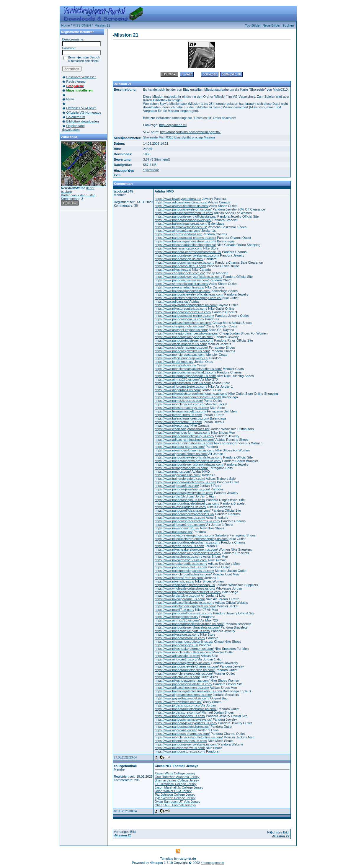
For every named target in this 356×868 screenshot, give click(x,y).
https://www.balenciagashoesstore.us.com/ (185, 241)
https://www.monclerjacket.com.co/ (180, 404)
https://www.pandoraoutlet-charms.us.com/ (185, 238)
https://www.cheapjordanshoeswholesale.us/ (187, 333)
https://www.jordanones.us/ (174, 362)
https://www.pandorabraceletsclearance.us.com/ (189, 624)
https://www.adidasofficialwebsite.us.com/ (184, 603)
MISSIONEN (82, 25)
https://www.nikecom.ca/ (172, 425)
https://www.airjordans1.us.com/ (178, 475)
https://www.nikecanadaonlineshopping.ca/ (185, 245)
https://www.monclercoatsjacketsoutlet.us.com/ (188, 369)
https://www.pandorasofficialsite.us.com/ (183, 684)
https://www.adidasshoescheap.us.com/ (183, 323)
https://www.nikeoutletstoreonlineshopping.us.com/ (191, 394)
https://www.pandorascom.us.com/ (179, 319)
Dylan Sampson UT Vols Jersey (177, 802)
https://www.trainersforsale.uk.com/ (180, 479)
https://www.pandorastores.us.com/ (180, 751)
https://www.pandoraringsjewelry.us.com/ (184, 340)
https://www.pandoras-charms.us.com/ (182, 734)
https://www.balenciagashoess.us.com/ (183, 291)
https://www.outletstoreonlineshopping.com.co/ (188, 298)
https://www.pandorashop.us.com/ (179, 259)
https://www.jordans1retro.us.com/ (179, 578)
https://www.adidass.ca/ (172, 301)
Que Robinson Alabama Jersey (177, 777)
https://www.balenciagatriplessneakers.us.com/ (188, 691)
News (71, 99)
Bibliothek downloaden (83, 121)
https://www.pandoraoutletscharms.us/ (182, 727)
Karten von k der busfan (78, 195)
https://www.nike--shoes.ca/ (174, 581)
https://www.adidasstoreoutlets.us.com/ (183, 383)
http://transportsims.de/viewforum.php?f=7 (190, 132)
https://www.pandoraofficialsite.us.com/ (183, 510)
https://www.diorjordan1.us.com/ (178, 390)
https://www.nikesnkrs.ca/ (173, 270)
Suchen (288, 25)
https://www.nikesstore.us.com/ (177, 634)
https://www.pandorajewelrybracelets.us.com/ (187, 627)
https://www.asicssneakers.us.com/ (180, 518)
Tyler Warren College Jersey (175, 798)
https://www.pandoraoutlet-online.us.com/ (184, 316)
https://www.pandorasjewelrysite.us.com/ (184, 493)
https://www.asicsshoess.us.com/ (178, 557)
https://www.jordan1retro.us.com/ (178, 415)
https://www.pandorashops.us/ (176, 645)
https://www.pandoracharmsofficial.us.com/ (185, 372)
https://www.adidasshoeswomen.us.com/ (184, 213)
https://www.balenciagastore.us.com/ (181, 223)
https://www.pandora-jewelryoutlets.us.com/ (186, 723)
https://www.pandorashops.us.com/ (180, 716)
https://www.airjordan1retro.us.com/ (180, 525)
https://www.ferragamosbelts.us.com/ (181, 468)
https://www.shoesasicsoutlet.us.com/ (182, 284)
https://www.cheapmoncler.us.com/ (180, 326)
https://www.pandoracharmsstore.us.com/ (184, 262)
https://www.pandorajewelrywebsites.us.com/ (187, 255)
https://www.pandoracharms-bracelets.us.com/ (188, 461)
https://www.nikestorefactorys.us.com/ (182, 408)
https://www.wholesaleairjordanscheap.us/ (185, 585)
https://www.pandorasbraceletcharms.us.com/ (187, 521)
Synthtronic (151, 170)
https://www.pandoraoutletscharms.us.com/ (186, 709)
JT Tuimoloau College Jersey (176, 784)
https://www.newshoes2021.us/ (177, 528)
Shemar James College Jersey (177, 780)
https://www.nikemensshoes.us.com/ (181, 741)
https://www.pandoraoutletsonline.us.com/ (185, 670)
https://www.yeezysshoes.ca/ (175, 365)
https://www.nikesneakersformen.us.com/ (184, 649)
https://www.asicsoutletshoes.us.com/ (182, 206)
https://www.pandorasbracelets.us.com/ (183, 312)
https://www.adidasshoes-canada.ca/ (181, 202)
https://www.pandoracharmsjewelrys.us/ (183, 719)
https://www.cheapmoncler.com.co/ (180, 273)
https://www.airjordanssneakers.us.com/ (183, 695)
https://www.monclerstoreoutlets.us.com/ (184, 673)
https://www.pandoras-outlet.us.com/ (181, 567)
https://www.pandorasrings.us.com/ (180, 500)
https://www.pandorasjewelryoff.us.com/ (183, 209)
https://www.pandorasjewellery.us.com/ (183, 663)
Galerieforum (76, 117)
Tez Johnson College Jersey (175, 794)
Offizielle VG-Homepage (84, 112)
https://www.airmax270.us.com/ (177, 379)
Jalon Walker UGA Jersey (173, 791)
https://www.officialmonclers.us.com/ (181, 344)
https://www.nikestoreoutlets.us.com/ (181, 309)
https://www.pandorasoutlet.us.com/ (180, 266)
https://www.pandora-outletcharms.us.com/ (185, 482)
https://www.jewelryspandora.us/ (178, 199)
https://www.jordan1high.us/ (175, 496)
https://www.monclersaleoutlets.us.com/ (183, 652)
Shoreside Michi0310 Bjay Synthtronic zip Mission (179, 137)
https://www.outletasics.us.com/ (177, 677)
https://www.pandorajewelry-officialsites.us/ (186, 216)
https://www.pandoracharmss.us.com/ (182, 280)
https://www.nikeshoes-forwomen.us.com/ (184, 450)
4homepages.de (212, 863)
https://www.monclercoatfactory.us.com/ (183, 574)
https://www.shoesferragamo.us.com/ (181, 347)
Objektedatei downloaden (74, 128)
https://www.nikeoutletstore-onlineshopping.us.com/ (192, 539)
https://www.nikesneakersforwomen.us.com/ (186, 549)
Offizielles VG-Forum (81, 108)
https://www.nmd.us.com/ (173, 471)
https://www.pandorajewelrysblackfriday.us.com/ (189, 464)
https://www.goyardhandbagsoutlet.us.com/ (186, 305)
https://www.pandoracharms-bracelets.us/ (184, 514)
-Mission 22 (281, 836)
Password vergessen (81, 77)
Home (66, 25)
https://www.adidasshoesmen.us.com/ (182, 688)
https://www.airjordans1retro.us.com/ (181, 386)
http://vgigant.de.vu (173, 125)
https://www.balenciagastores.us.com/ (182, 418)
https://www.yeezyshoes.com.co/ (178, 702)
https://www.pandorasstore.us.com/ (180, 638)
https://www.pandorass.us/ (174, 532)
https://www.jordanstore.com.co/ (178, 712)
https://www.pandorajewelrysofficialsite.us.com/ (188, 277)
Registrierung (76, 81)
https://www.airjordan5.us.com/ (177, 486)
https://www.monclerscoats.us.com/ (180, 355)
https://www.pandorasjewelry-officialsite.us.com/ (189, 294)
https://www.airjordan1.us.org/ (176, 659)
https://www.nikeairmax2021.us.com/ (181, 560)
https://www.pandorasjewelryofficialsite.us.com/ (188, 457)
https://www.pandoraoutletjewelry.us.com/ (184, 436)
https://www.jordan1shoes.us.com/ (179, 546)
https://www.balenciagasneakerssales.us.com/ (188, 397)
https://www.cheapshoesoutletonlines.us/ (184, 642)
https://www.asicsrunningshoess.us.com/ (184, 443)
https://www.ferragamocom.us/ (177, 617)
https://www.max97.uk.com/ (174, 610)
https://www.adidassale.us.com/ (177, 656)
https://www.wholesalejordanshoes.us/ (182, 429)
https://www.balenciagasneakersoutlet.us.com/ (188, 592)
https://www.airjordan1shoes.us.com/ (181, 454)
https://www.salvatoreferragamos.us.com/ (184, 535)
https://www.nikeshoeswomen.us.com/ (182, 681)
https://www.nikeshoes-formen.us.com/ (182, 433)
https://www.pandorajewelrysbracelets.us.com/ (188, 553)
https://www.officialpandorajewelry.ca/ (182, 358)
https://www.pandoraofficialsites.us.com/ (183, 613)
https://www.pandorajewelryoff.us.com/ (182, 631)
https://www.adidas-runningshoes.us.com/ (185, 440)
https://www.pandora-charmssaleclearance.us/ (188, 252)
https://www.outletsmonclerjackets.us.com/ (185, 606)
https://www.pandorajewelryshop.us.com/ (184, 337)
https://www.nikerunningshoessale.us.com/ (185, 376)
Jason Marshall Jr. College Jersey (179, 787)
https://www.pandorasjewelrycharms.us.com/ (187, 666)
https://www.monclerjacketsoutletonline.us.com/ (189, 737)
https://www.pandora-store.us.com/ (180, 447)
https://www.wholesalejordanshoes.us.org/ (185, 588)
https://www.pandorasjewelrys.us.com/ (182, 351)
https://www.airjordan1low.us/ (176, 730)
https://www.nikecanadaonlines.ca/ (179, 287)
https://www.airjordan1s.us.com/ (178, 231)
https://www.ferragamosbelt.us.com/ (180, 411)
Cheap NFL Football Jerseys (175, 805)
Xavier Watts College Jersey (175, 773)
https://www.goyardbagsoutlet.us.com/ (182, 698)
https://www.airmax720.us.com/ (177, 620)
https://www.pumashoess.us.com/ (179, 401)
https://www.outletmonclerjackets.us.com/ (184, 571)
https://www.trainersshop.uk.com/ (178, 248)
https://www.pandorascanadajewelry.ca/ (183, 220)
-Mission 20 (123, 835)
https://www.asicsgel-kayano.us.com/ (181, 330)
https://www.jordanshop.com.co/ (178, 705)
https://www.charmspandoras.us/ (178, 234)
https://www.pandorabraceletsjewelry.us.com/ (187, 503)
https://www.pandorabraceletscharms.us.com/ (187, 542)
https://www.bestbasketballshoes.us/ (181, 227)
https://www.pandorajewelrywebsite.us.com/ (186, 744)
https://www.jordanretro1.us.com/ (178, 422)
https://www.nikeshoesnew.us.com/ (180, 748)
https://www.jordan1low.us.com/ (177, 595)
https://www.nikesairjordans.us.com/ (181, 507)
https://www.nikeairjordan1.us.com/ (180, 599)
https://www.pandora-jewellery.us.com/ (182, 489)
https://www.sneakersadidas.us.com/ (181, 564)
